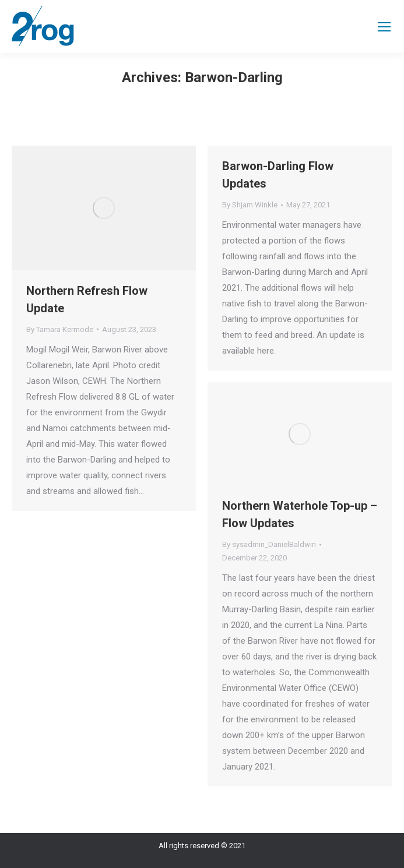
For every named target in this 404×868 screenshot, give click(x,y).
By (60, 329)
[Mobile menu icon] (384, 27)
